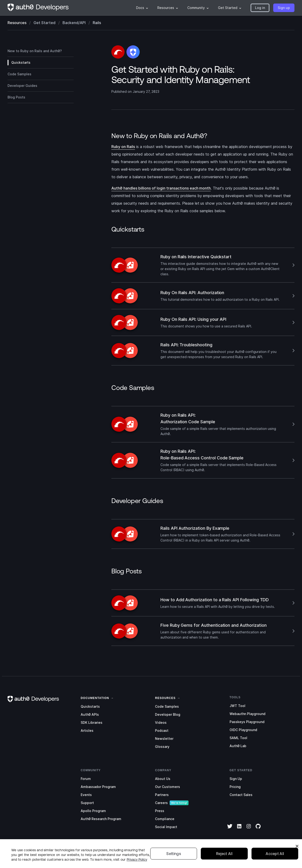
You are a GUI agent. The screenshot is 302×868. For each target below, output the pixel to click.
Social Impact (166, 827)
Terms (238, 860)
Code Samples (167, 706)
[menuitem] (142, 8)
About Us (163, 779)
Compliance (165, 819)
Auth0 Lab (238, 746)
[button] (260, 8)
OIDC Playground (243, 730)
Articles (87, 730)
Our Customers (168, 787)
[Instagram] (249, 829)
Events (86, 795)
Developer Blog (168, 714)
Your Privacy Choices (266, 860)
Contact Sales (241, 795)
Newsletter (164, 739)
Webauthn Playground (247, 714)
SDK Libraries (92, 722)
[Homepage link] (38, 8)
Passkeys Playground (247, 722)
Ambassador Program (98, 787)
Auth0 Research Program (101, 819)
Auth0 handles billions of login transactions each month (161, 188)
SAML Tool (238, 738)
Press (160, 811)
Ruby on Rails (123, 147)
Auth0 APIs (90, 714)
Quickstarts (90, 706)
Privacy (221, 860)
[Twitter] (230, 829)
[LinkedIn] (239, 829)
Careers (161, 803)
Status (189, 860)
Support (87, 803)
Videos (161, 722)
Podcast (162, 730)
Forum (86, 779)
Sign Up (236, 779)
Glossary (162, 747)
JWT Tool (237, 706)
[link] (95, 698)
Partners (162, 795)
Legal (204, 860)
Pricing (235, 787)
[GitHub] (258, 829)
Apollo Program (93, 811)
